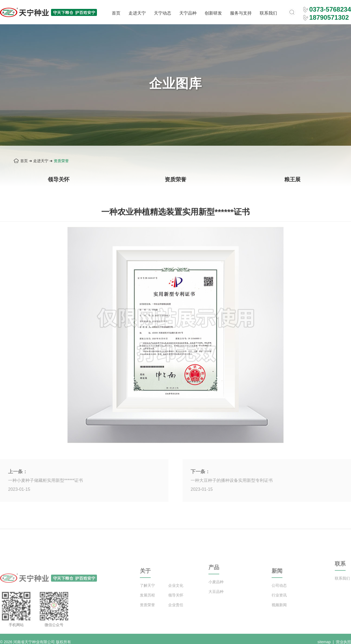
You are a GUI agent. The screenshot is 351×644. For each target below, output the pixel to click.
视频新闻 (279, 615)
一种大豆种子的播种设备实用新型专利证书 (232, 480)
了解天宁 (147, 595)
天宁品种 (188, 13)
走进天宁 (137, 13)
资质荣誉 (61, 161)
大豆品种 (216, 599)
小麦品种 (216, 589)
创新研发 (213, 13)
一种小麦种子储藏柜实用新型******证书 (45, 480)
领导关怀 (59, 179)
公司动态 (279, 595)
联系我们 (268, 13)
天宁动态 (163, 13)
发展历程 (147, 605)
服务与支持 (241, 13)
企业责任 (176, 615)
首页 (116, 13)
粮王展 (292, 179)
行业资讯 (279, 605)
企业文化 (176, 595)
